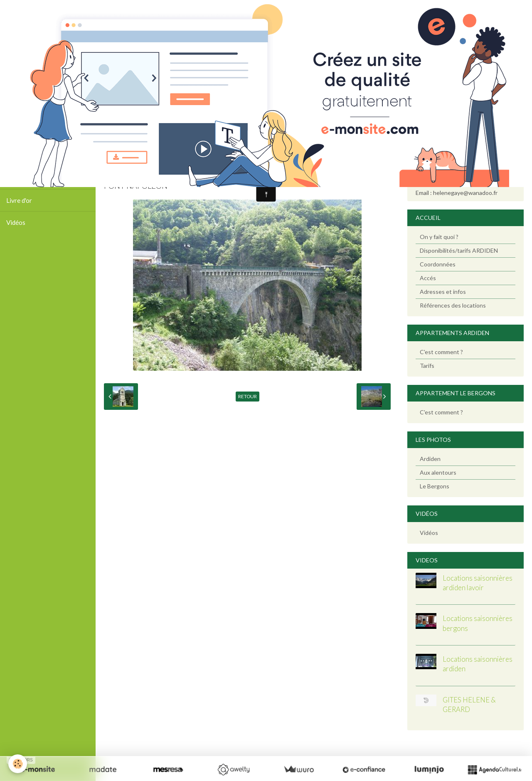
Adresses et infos (443, 292)
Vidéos (16, 222)
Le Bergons (435, 486)
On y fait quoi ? (439, 237)
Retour (248, 396)
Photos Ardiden (28, 156)
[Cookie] (18, 764)
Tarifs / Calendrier (32, 178)
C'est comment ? (441, 352)
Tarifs (427, 366)
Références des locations (453, 305)
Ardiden (430, 459)
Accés (428, 278)
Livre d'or (19, 200)
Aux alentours (438, 472)
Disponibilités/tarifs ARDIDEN (459, 250)
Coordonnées (438, 264)
